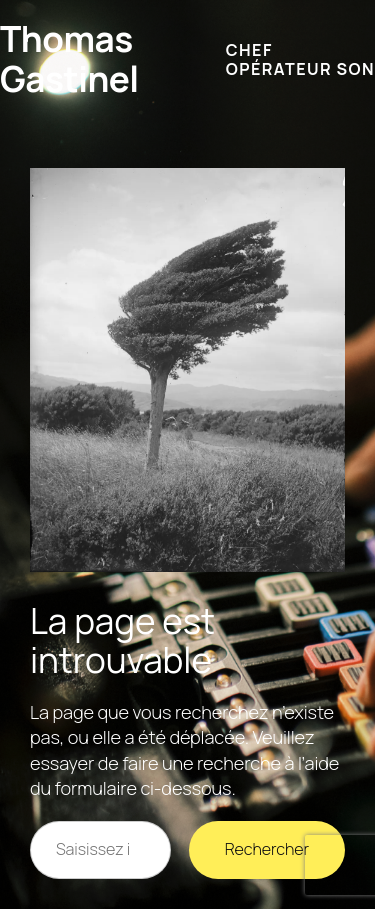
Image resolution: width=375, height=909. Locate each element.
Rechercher (267, 849)
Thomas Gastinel (69, 59)
